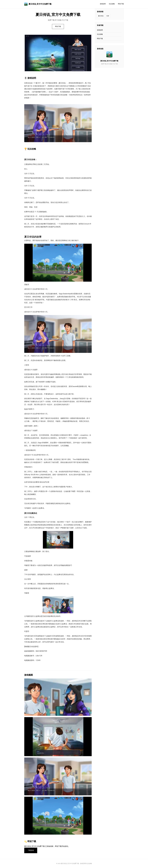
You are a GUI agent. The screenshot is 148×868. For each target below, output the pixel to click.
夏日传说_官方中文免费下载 (38, 4)
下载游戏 (31, 850)
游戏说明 (103, 4)
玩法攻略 (112, 4)
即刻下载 (121, 4)
